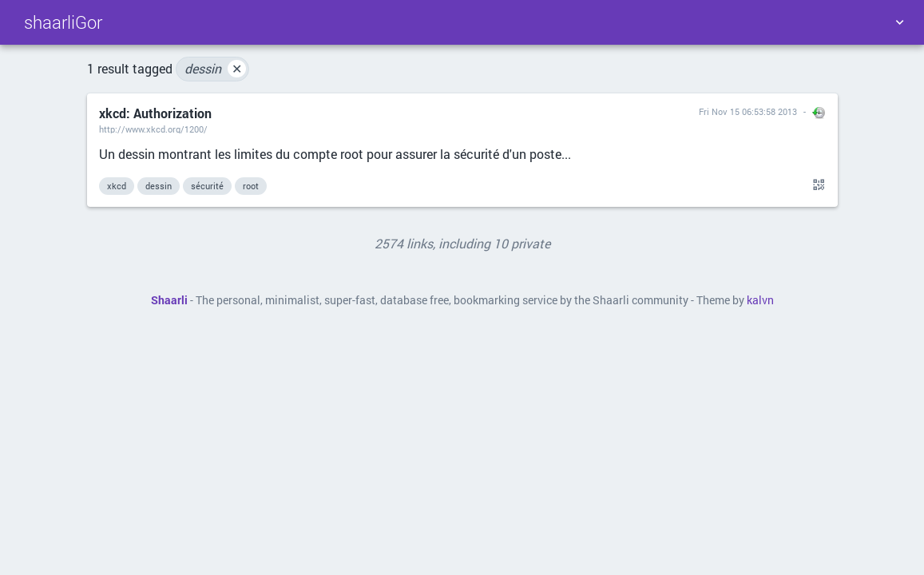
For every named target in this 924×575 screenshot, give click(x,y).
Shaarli (169, 300)
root (251, 186)
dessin (215, 69)
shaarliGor (63, 22)
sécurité (207, 186)
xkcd (117, 186)
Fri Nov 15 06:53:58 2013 (748, 111)
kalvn (760, 300)
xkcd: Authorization (155, 113)
